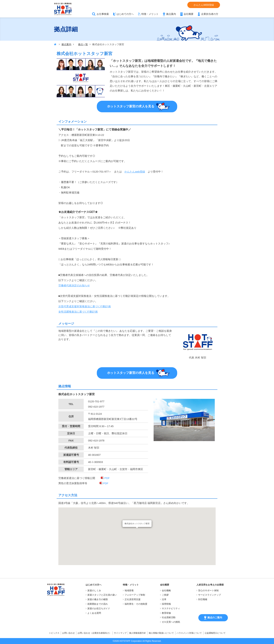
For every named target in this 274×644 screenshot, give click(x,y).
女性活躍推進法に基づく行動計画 (78, 312)
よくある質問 (94, 613)
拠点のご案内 (213, 618)
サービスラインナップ (210, 595)
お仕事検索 (103, 14)
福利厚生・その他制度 (136, 604)
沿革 (164, 599)
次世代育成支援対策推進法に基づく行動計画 (85, 306)
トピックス (54, 633)
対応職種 (203, 599)
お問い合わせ (68, 633)
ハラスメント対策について (189, 633)
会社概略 (166, 590)
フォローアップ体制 (135, 595)
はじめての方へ (125, 14)
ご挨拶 (165, 595)
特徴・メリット (150, 14)
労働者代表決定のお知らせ (74, 285)
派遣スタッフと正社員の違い (102, 595)
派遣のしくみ (94, 590)
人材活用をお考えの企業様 (210, 585)
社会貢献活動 (169, 617)
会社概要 (189, 14)
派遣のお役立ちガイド (99, 608)
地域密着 (129, 590)
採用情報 (166, 604)
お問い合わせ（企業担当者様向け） (94, 633)
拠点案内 (171, 14)
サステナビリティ (171, 608)
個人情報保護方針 (138, 633)
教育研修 (166, 613)
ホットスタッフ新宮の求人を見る (138, 107)
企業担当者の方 (210, 14)
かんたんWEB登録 (204, 5)
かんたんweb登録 (135, 172)
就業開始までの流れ (98, 604)
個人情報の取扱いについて (161, 633)
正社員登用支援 (133, 599)
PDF (105, 478)
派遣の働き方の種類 (98, 599)
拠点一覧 (83, 44)
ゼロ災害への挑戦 (171, 622)
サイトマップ (120, 633)
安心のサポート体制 (208, 590)
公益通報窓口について (215, 633)
